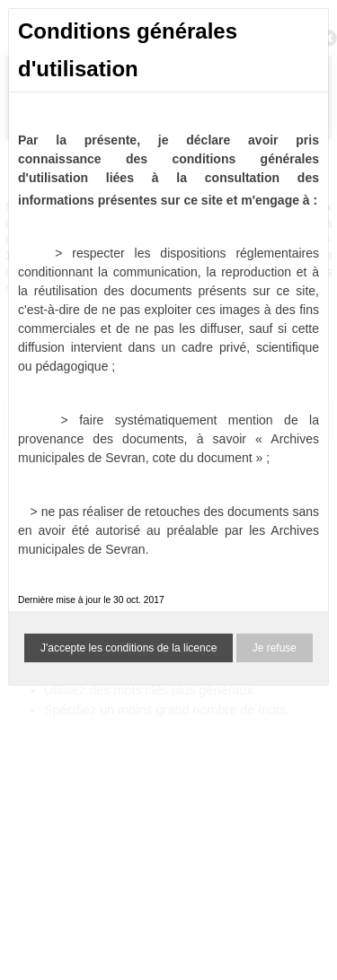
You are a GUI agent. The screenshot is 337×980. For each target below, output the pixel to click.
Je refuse (275, 648)
